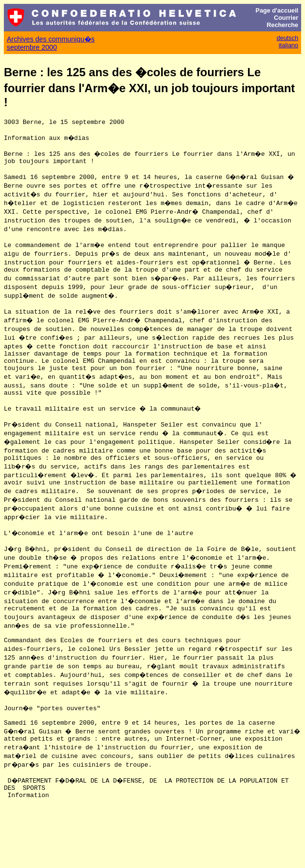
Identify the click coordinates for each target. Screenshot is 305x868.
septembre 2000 (32, 47)
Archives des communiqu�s (51, 39)
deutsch (287, 38)
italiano (288, 45)
